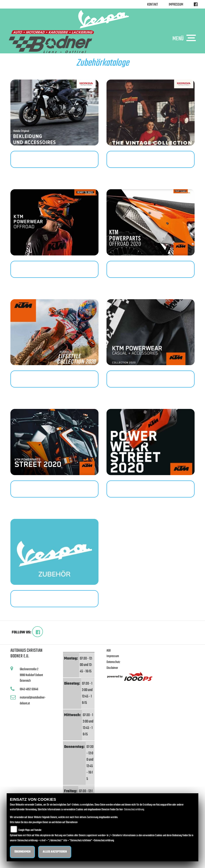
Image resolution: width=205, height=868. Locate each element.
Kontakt (153, 5)
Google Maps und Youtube (30, 830)
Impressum (176, 5)
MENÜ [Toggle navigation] (186, 38)
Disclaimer (112, 668)
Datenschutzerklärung (134, 810)
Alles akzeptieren (55, 852)
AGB (109, 651)
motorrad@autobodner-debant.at (33, 701)
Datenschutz (113, 662)
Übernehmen (22, 852)
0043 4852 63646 (29, 689)
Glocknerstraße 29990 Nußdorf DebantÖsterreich (31, 675)
